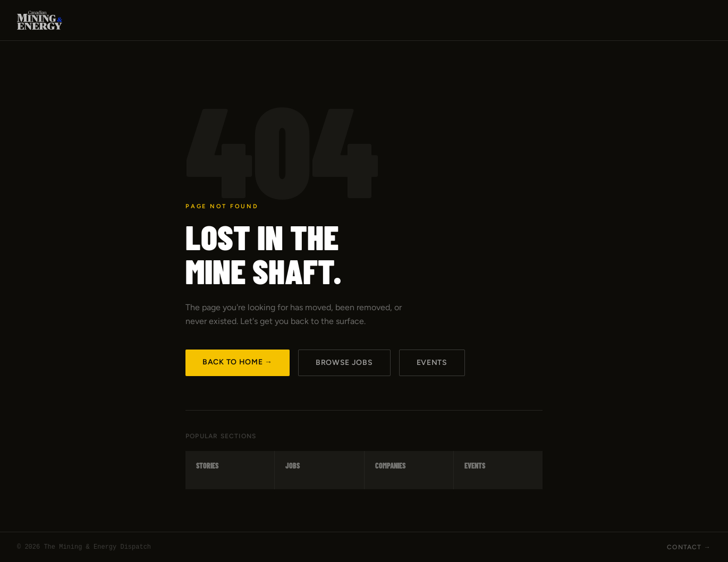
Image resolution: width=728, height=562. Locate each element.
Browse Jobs (344, 363)
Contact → (689, 547)
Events (432, 363)
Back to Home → (238, 362)
